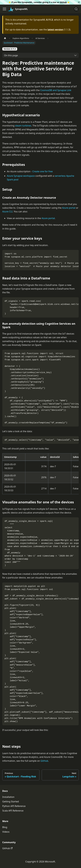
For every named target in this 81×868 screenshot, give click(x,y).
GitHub (63, 2)
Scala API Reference (13, 811)
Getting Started (11, 801)
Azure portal (69, 208)
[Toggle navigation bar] (4, 9)
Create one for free (43, 171)
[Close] (79, 2)
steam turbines (23, 126)
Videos (6, 832)
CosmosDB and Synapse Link (56, 90)
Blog (5, 827)
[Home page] (5, 38)
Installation (8, 797)
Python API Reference (14, 806)
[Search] (76, 9)
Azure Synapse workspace (21, 176)
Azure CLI (7, 212)
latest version (55, 30)
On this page (11, 55)
